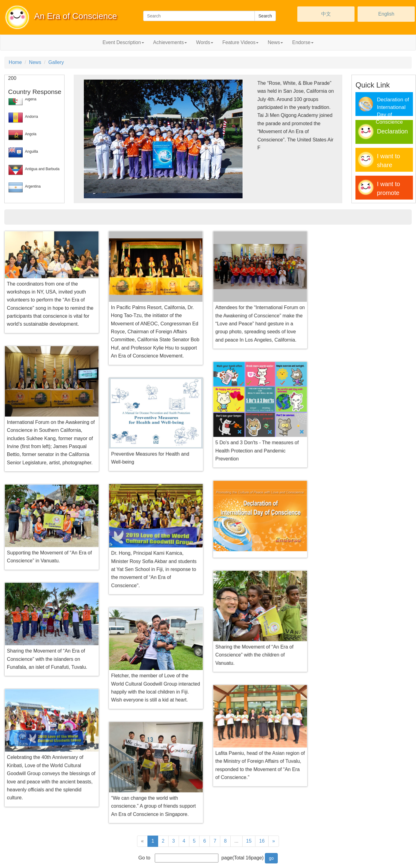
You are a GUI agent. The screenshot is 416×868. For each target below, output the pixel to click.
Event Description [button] (123, 42)
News (35, 62)
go (271, 858)
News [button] (275, 42)
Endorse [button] (303, 42)
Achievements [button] (170, 42)
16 (262, 841)
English (386, 14)
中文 (326, 14)
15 (249, 841)
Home (15, 62)
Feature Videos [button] (240, 42)
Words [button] (205, 42)
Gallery (56, 62)
